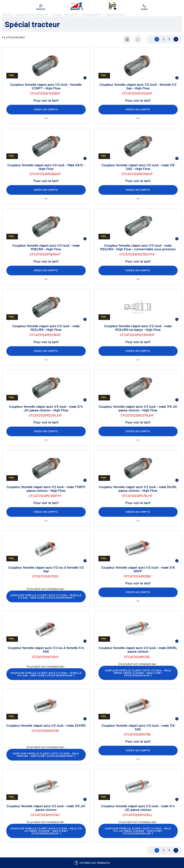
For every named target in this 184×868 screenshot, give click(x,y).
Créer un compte (46, 109)
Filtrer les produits (92, 863)
